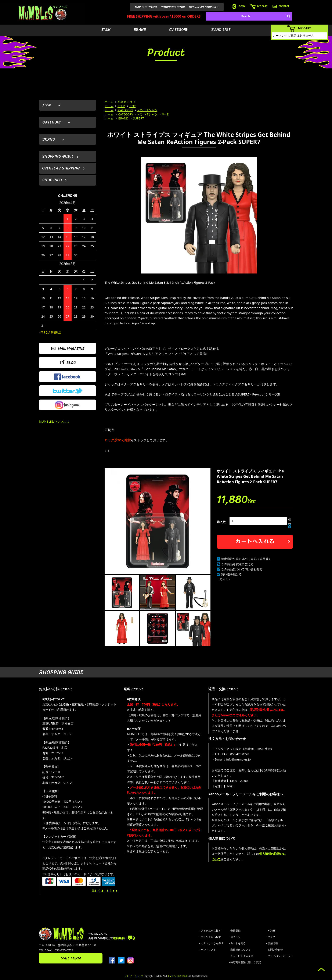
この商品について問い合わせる (242, 569)
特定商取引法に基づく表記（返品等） (246, 559)
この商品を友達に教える (237, 564)
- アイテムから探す (210, 931)
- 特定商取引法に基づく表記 (245, 962)
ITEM (106, 30)
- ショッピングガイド (241, 956)
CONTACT (281, 6)
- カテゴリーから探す (211, 943)
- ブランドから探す (210, 937)
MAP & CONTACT (146, 7)
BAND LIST (221, 30)
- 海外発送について (240, 950)
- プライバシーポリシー (280, 956)
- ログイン (235, 937)
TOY (133, 106)
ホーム (109, 102)
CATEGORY (179, 30)
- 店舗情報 (272, 943)
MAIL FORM (71, 958)
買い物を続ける (231, 574)
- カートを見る (237, 943)
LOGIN (238, 6)
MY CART (259, 6)
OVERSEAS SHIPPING (204, 7)
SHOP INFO (52, 180)
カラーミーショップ (134, 976)
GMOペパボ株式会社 (178, 976)
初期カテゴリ (126, 102)
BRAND (140, 30)
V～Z (165, 114)
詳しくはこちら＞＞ (105, 891)
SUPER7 (138, 118)
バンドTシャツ (147, 110)
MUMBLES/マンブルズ (54, 421)
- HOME (271, 931)
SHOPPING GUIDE (173, 7)
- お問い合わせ (275, 950)
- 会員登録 (235, 931)
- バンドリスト (208, 950)
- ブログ (271, 937)
